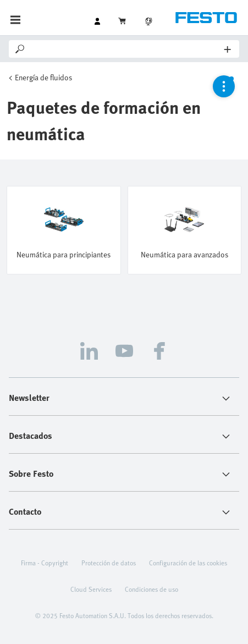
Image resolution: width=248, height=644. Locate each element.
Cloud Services (91, 589)
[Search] (125, 49)
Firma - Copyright (45, 563)
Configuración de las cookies (188, 563)
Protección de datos (109, 563)
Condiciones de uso (151, 589)
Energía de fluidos (43, 77)
